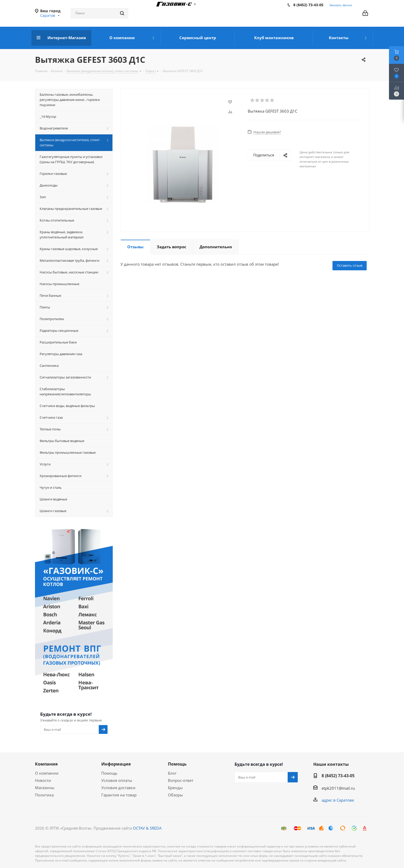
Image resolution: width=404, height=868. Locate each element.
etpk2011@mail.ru (338, 788)
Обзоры (175, 795)
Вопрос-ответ (181, 780)
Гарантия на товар (119, 795)
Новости (43, 780)
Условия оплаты (117, 780)
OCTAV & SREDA (147, 828)
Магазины (45, 788)
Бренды (175, 788)
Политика (44, 795)
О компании (47, 773)
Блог (172, 773)
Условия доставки (118, 788)
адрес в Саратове (338, 800)
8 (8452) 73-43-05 (308, 5)
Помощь (109, 773)
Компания (46, 764)
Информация (116, 764)
